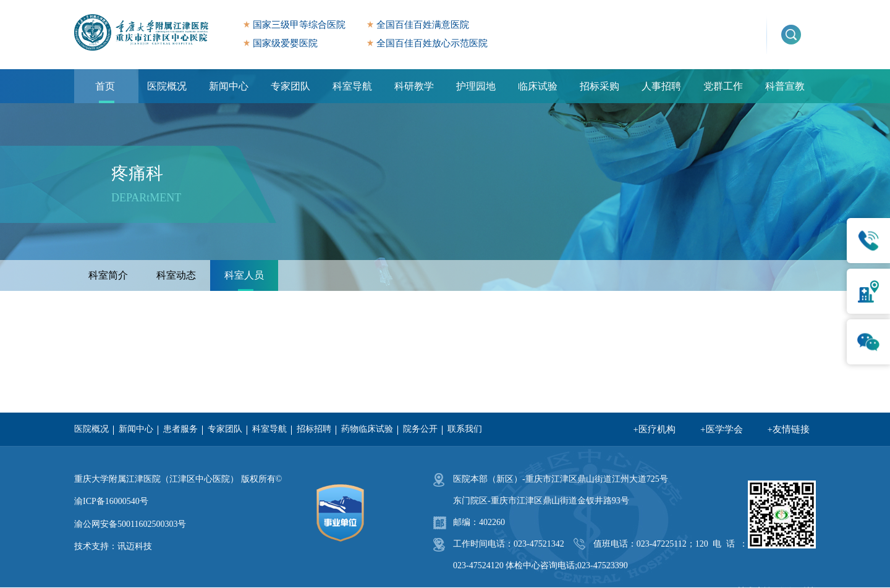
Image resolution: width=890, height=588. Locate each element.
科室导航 (352, 86)
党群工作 (723, 86)
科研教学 (414, 86)
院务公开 (420, 429)
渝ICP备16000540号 (111, 501)
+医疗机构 (655, 429)
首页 (105, 86)
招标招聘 (314, 429)
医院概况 (167, 86)
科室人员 (244, 275)
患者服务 (180, 429)
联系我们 (465, 429)
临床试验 (538, 86)
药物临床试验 (367, 429)
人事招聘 (661, 86)
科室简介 (108, 275)
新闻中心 (229, 86)
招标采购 (600, 86)
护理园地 (476, 86)
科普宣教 (785, 86)
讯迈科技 (135, 546)
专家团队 (290, 86)
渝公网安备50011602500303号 (130, 524)
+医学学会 (721, 429)
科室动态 (176, 275)
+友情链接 (789, 429)
